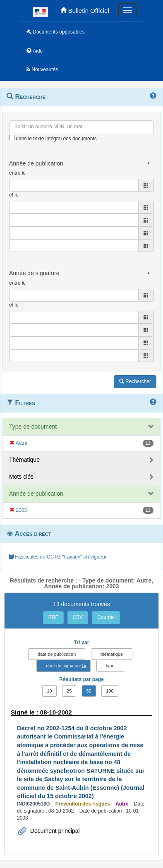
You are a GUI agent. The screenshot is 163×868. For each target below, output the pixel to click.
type (110, 666)
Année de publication (36, 494)
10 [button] (49, 691)
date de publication (57, 654)
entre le (17, 173)
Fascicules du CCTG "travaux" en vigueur (58, 557)
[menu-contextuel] (12, 138)
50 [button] (89, 691)
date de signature (64, 666)
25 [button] (69, 691)
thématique (112, 654)
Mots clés (21, 477)
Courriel (106, 617)
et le (14, 195)
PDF (53, 617)
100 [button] (110, 691)
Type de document (33, 427)
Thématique (24, 460)
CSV (78, 617)
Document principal (54, 831)
